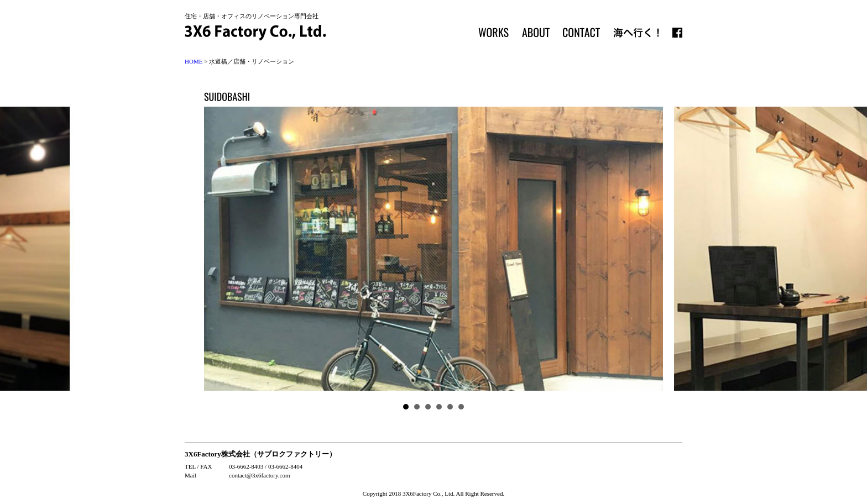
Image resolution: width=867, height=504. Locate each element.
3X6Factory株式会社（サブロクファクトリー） (260, 454)
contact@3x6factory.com (260, 475)
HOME (194, 61)
